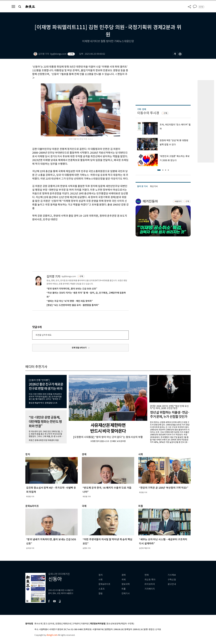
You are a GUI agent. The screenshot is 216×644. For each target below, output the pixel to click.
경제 (124, 575)
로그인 (201, 7)
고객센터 (76, 624)
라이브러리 (150, 584)
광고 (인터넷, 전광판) (53, 624)
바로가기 (178, 201)
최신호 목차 (150, 580)
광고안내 (172, 584)
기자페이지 (150, 589)
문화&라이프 (104, 584)
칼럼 (101, 594)
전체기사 (126, 594)
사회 (101, 580)
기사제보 (172, 575)
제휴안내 (67, 624)
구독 (72, 54)
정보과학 (126, 584)
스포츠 (102, 589)
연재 (147, 575)
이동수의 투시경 (148, 113)
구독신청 (172, 580)
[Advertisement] (74, 242)
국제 (124, 580)
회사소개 (38, 624)
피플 (124, 589)
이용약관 (85, 624)
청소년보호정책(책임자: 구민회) (120, 624)
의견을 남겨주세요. (44, 335)
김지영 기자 (53, 276)
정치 (101, 575)
